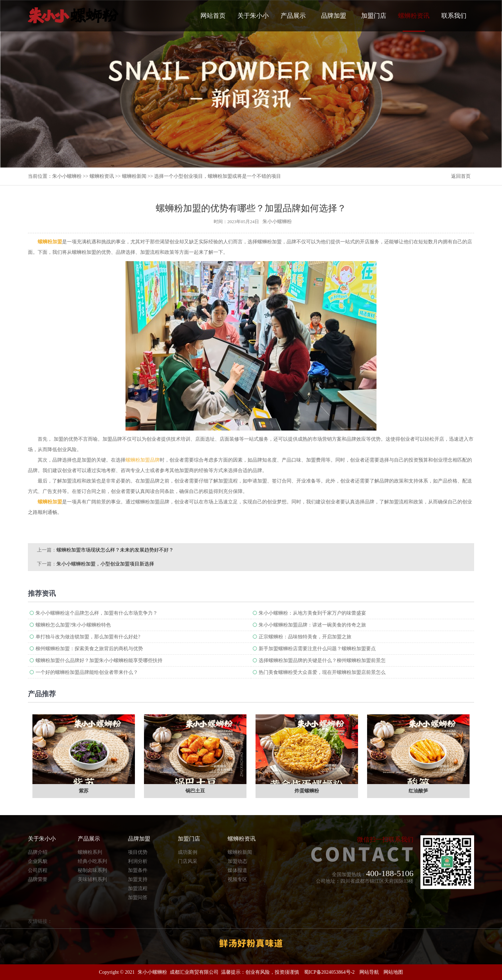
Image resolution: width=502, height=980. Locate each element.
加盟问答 (138, 898)
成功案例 (188, 852)
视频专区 (237, 879)
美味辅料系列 (92, 879)
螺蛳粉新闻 (134, 176)
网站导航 (369, 972)
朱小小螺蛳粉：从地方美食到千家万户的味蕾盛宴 (312, 613)
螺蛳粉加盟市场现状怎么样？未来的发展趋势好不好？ (115, 550)
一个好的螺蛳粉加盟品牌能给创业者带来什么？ (87, 672)
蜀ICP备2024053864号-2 (329, 972)
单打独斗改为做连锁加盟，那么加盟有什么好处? (88, 637)
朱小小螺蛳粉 (67, 176)
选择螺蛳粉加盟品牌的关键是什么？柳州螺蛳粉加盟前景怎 (322, 660)
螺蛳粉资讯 (414, 22)
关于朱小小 (253, 16)
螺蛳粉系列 (90, 852)
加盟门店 (374, 16)
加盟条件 (138, 870)
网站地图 (393, 972)
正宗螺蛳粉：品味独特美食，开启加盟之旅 (305, 637)
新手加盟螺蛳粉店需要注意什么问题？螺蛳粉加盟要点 (317, 649)
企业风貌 (38, 861)
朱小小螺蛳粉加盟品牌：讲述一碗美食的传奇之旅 (312, 625)
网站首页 (213, 16)
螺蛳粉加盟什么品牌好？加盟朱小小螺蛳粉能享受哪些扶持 (99, 660)
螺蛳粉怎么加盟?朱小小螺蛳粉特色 (73, 625)
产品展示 (293, 16)
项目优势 (138, 852)
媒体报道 (237, 870)
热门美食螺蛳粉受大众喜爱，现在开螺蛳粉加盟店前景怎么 (322, 672)
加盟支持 (138, 879)
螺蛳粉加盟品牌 (143, 460)
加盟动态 (237, 861)
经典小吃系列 (92, 861)
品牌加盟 (334, 16)
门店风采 (188, 861)
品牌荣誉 (38, 879)
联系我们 (454, 16)
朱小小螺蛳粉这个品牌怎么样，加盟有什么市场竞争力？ (97, 613)
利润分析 (138, 861)
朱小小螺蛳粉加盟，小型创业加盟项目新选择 (105, 564)
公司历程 (38, 870)
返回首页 (461, 176)
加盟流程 (138, 888)
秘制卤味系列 (92, 870)
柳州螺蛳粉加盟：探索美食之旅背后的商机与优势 (89, 649)
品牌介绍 (38, 852)
